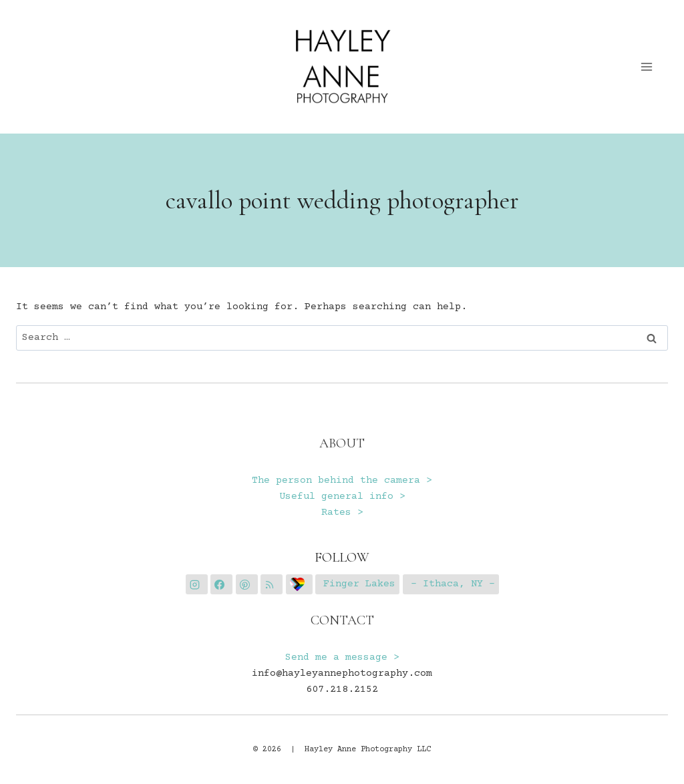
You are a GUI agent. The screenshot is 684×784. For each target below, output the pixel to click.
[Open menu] (647, 66)
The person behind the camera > (342, 480)
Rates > (342, 513)
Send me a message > (342, 657)
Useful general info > (342, 497)
